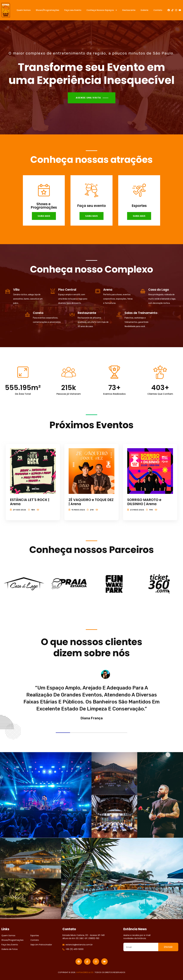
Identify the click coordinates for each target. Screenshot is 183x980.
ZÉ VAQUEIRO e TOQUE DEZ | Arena (91, 502)
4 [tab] (106, 733)
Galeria (144, 10)
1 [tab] (63, 733)
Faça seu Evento (73, 10)
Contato (158, 10)
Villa (16, 290)
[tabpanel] (91, 703)
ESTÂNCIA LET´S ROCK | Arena (30, 502)
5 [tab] (120, 733)
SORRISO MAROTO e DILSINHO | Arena (144, 502)
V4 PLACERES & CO (85, 972)
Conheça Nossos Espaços (102, 10)
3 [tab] (91, 733)
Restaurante (129, 10)
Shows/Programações (47, 10)
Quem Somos (24, 10)
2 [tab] (77, 733)
